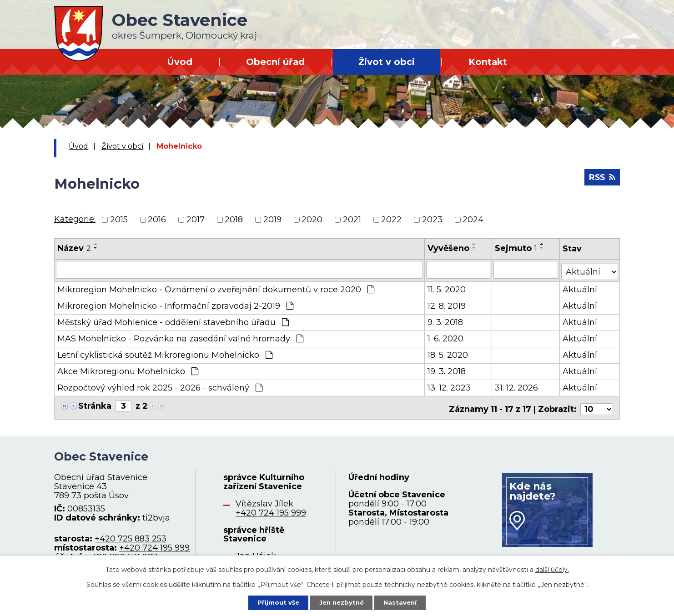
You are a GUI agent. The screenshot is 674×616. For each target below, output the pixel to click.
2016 (157, 220)
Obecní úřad (275, 62)
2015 (119, 220)
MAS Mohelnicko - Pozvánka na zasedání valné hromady (180, 337)
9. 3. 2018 (446, 321)
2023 (432, 220)
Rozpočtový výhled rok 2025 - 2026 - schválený (160, 386)
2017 (196, 220)
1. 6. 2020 (446, 337)
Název (74, 248)
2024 (473, 220)
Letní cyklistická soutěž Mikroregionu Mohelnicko (165, 353)
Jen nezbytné (341, 602)
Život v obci (387, 62)
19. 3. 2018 (447, 370)
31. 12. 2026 (517, 386)
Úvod (180, 62)
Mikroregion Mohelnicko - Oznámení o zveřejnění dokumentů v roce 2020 (216, 288)
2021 (352, 220)
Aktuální (580, 288)
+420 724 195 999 (154, 543)
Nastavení (403, 602)
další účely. (552, 569)
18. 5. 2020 (448, 353)
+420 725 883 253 (131, 534)
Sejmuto (516, 248)
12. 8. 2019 (447, 304)
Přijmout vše (275, 602)
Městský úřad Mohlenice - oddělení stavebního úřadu (173, 321)
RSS (601, 180)
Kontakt (488, 62)
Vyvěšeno (449, 248)
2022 (391, 220)
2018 (234, 220)
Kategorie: (75, 219)
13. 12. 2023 (450, 386)
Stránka (95, 404)
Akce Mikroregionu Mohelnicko (128, 370)
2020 (312, 220)
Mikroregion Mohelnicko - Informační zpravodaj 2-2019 (175, 304)
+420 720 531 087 (122, 552)
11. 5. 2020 (447, 288)
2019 (272, 220)
